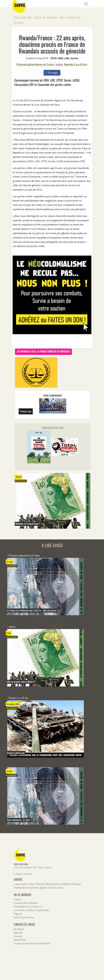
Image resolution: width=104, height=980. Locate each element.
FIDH (61, 58)
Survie (74, 58)
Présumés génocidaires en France (35, 64)
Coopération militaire (26, 903)
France (17, 899)
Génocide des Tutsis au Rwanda (35, 17)
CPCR (54, 58)
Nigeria (18, 914)
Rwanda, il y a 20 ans (76, 64)
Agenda (18, 933)
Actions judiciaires (24, 917)
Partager (52, 73)
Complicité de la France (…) (28, 907)
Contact (18, 936)
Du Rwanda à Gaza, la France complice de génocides (43, 351)
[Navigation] (86, 4)
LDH (67, 58)
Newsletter (20, 940)
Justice (59, 64)
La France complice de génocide (31, 910)
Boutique (19, 929)
